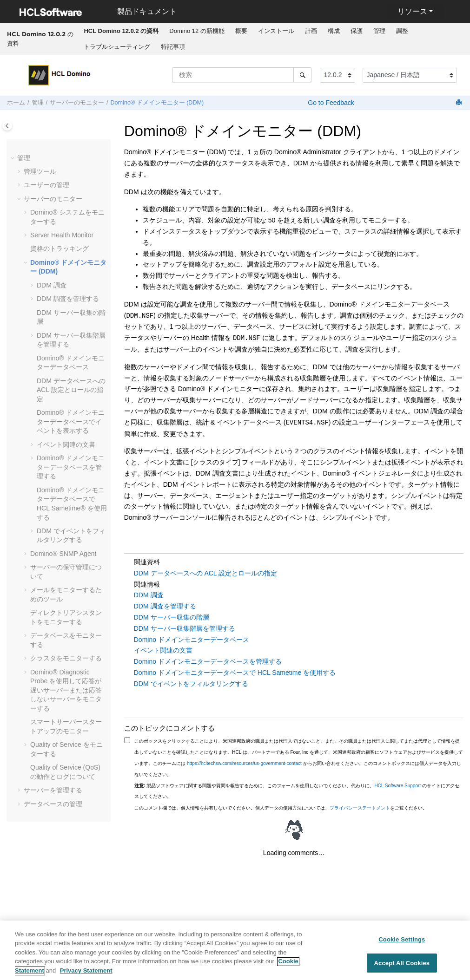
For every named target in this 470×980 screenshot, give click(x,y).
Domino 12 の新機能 (197, 31)
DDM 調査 (52, 285)
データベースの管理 (53, 804)
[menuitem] (121, 31)
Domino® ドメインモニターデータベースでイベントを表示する (71, 421)
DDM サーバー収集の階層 (172, 617)
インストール (276, 31)
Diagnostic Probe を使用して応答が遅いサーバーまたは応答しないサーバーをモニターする (66, 690)
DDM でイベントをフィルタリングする (191, 684)
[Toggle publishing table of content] (7, 126)
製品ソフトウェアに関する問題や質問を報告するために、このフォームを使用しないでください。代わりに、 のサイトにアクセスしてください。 (297, 791)
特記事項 (173, 47)
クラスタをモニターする (66, 658)
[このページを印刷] (460, 103)
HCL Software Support (397, 786)
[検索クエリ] (242, 75)
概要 (241, 31)
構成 (334, 31)
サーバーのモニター (77, 103)
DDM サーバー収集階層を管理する (185, 628)
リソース (412, 11)
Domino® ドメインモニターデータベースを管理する (71, 467)
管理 (379, 31)
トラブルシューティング (117, 47)
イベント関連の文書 (66, 444)
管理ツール (40, 171)
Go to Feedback (330, 103)
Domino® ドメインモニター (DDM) (157, 103)
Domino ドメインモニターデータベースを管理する (208, 661)
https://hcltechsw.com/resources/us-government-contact (244, 763)
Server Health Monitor (62, 235)
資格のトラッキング (60, 248)
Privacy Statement (86, 975)
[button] (13, 158)
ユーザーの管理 (46, 185)
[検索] (302, 75)
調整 (402, 31)
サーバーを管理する (53, 790)
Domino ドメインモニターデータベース (192, 640)
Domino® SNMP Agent (63, 554)
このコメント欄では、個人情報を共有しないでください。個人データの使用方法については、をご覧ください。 (281, 808)
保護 (357, 31)
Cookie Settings (402, 943)
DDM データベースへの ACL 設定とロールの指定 (71, 390)
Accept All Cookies (402, 967)
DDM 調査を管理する (68, 299)
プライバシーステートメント (360, 808)
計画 (311, 31)
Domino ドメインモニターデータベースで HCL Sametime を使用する (235, 673)
